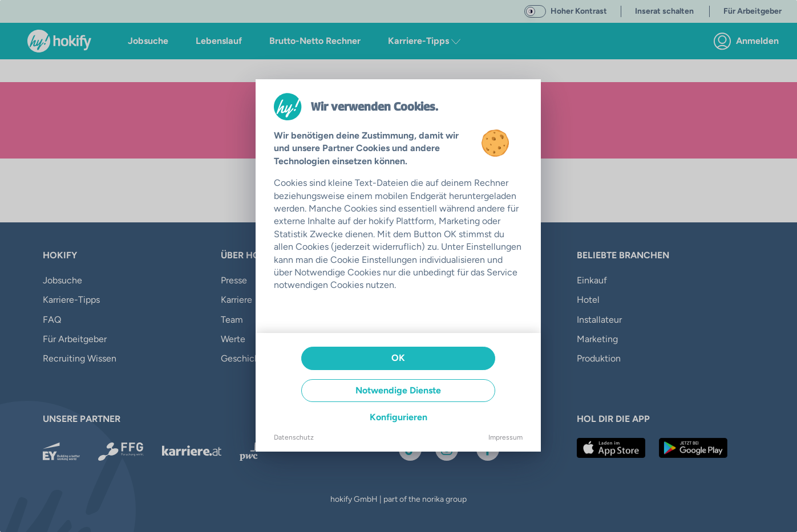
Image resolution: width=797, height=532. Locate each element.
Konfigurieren (398, 417)
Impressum (505, 437)
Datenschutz (294, 437)
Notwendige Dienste (398, 390)
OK (398, 358)
